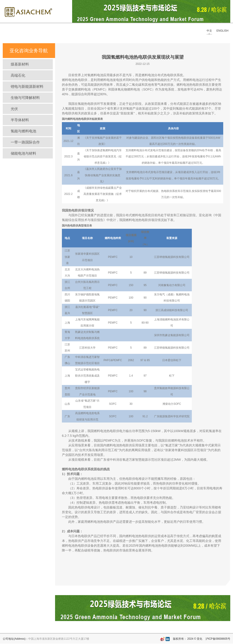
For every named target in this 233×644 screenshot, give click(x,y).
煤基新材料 (20, 64)
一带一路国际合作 (25, 142)
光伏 (14, 109)
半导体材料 (20, 120)
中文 (209, 31)
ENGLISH (222, 31)
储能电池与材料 (23, 153)
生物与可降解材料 (25, 98)
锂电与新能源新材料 (27, 87)
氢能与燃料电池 (23, 131)
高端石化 (18, 75)
